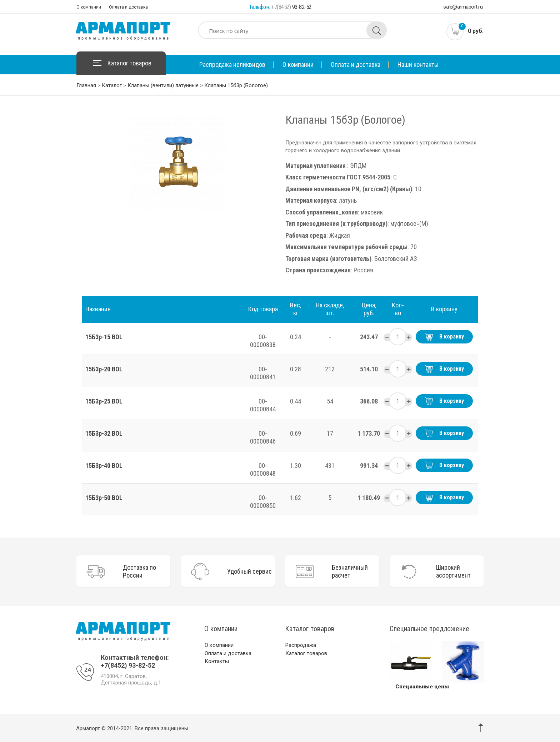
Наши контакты (418, 65)
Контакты (217, 660)
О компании (89, 7)
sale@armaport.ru (463, 7)
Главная (86, 85)
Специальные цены (422, 686)
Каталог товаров (129, 63)
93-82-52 (291, 7)
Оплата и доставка (128, 7)
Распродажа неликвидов (232, 65)
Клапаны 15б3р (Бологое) (236, 85)
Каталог (112, 85)
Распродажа (301, 644)
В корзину (444, 337)
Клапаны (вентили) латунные (163, 85)
